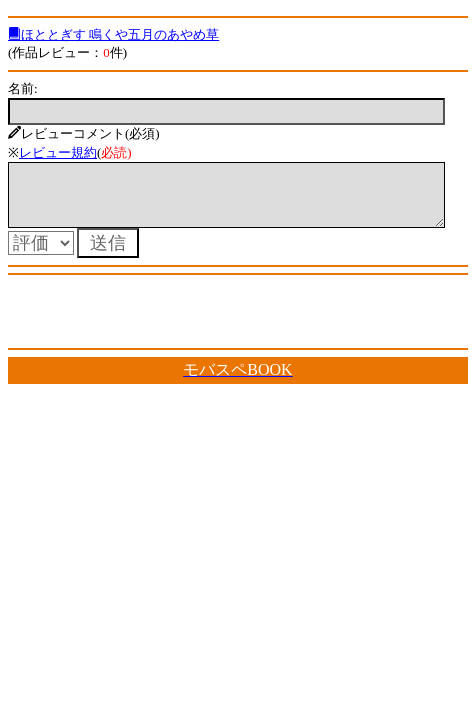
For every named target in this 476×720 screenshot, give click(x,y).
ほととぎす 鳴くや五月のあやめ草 (113, 34)
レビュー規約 (58, 152)
